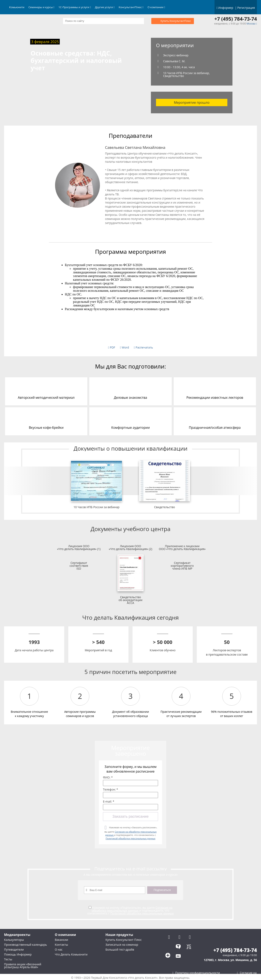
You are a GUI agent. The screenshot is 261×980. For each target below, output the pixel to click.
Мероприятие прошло (192, 102)
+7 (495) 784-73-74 (236, 19)
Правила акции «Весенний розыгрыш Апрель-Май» (23, 966)
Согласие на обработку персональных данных (132, 909)
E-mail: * (109, 802)
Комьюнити (17, 7)
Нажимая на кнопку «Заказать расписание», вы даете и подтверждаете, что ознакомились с (131, 833)
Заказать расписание (130, 816)
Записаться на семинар (122, 945)
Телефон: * (111, 790)
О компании (156, 7)
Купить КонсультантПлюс (176, 21)
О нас (59, 949)
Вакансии (61, 940)
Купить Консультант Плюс (123, 940)
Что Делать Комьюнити (71, 954)
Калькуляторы (14, 940)
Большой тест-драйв (120, 949)
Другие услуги (105, 7)
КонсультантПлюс (131, 7)
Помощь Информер (18, 954)
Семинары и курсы (41, 7)
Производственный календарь (25, 945)
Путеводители (14, 949)
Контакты (61, 945)
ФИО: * (108, 777)
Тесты (8, 959)
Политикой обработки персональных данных (130, 838)
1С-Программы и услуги (75, 7)
